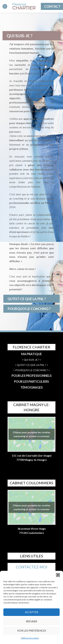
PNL (48, 203)
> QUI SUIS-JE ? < (32, 360)
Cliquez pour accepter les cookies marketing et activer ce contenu (32, 434)
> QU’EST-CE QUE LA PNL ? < (32, 365)
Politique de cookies (30, 638)
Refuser (32, 621)
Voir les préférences (32, 631)
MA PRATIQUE (32, 354)
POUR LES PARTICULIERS (32, 382)
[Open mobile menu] (5, 6)
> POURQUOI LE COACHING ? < (32, 370)
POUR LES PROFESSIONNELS (32, 376)
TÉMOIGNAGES (32, 387)
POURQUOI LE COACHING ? (29, 309)
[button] (58, 575)
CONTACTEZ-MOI (32, 567)
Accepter (32, 612)
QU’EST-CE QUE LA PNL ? (27, 299)
